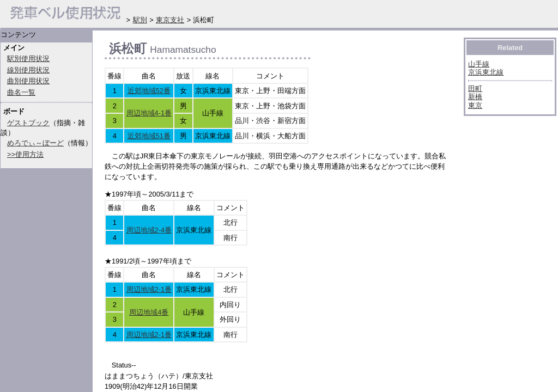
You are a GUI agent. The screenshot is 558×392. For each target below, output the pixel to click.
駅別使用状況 (28, 59)
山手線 (479, 64)
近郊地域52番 (149, 91)
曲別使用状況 (28, 81)
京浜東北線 (486, 72)
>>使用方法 (25, 154)
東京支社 (170, 20)
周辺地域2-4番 (149, 230)
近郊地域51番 (149, 136)
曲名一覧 (21, 92)
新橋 (475, 97)
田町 (475, 88)
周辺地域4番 (149, 312)
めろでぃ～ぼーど (35, 143)
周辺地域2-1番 (149, 289)
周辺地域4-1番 (149, 113)
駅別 (140, 20)
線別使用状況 (28, 70)
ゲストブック (28, 123)
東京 (475, 105)
